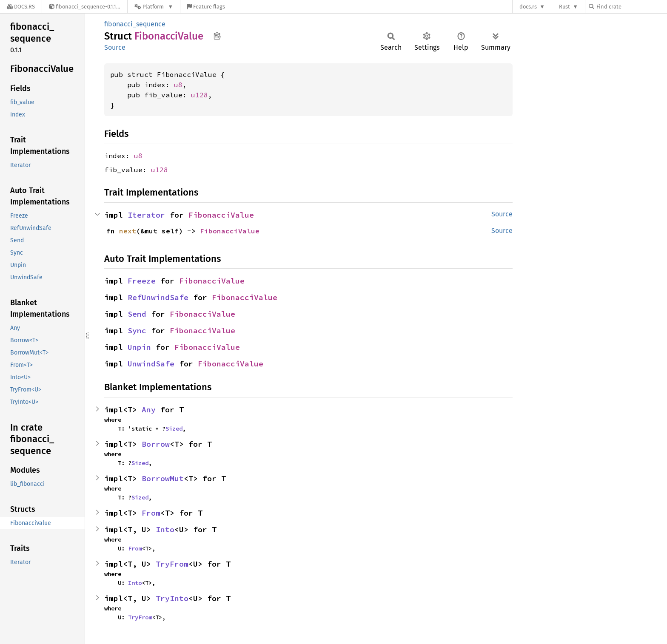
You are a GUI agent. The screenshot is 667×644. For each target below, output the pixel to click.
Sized (174, 428)
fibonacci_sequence (135, 24)
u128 (200, 95)
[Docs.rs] (21, 7)
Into (165, 529)
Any (149, 410)
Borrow (156, 444)
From (151, 513)
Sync (137, 331)
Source (115, 47)
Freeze (142, 281)
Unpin (139, 347)
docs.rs (528, 7)
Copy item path (217, 36)
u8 (178, 85)
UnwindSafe (151, 364)
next (128, 231)
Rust (564, 7)
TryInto (172, 598)
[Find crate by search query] (631, 7)
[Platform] (154, 7)
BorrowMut (163, 478)
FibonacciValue (221, 215)
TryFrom (172, 564)
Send (137, 314)
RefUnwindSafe (158, 297)
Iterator (146, 215)
